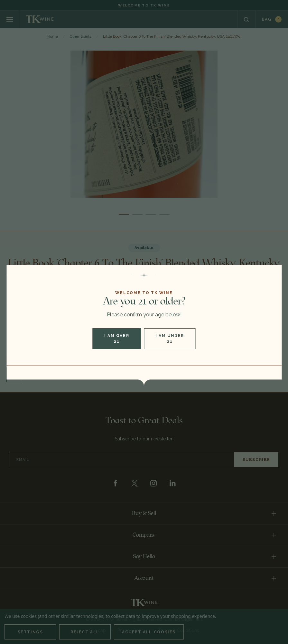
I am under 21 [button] (170, 339)
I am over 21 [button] (117, 339)
